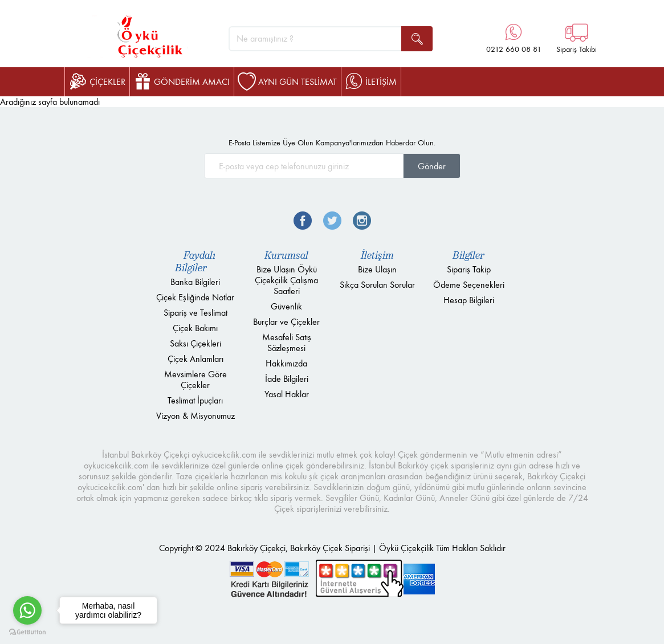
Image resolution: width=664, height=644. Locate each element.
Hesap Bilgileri (469, 300)
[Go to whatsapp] (27, 610)
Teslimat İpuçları (195, 400)
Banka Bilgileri (195, 282)
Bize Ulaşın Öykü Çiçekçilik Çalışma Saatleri (286, 280)
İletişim (377, 255)
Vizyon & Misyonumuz (195, 416)
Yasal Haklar (287, 394)
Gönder (432, 166)
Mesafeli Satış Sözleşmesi (287, 343)
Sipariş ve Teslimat (195, 313)
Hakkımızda (286, 363)
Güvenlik (286, 306)
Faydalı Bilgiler (195, 262)
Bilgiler (469, 255)
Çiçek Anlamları (195, 359)
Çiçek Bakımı (195, 328)
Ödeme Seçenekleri (469, 285)
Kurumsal (286, 255)
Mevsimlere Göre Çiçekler (195, 380)
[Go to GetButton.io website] (27, 632)
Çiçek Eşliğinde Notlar (195, 297)
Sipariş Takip (469, 269)
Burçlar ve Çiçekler (286, 322)
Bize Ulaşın (377, 269)
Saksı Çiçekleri (195, 343)
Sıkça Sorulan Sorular (377, 285)
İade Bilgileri (287, 379)
